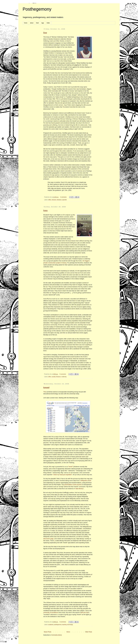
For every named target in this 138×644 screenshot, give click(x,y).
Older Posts (89, 632)
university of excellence (51, 612)
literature (59, 200)
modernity (64, 377)
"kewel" (71, 467)
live (45, 33)
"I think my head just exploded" (62, 475)
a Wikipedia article (85, 481)
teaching (64, 625)
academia (51, 625)
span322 (64, 200)
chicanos (54, 200)
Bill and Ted (85, 612)
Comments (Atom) (56, 635)
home (26, 23)
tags (43, 23)
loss (45, 211)
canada (54, 377)
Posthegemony (37, 9)
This (45, 392)
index (48, 23)
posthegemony (58, 625)
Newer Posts (48, 632)
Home (68, 632)
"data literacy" (79, 489)
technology (70, 625)
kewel (46, 388)
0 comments (63, 197)
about (32, 23)
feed (37, 23)
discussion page (48, 539)
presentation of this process (73, 485)
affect (50, 200)
